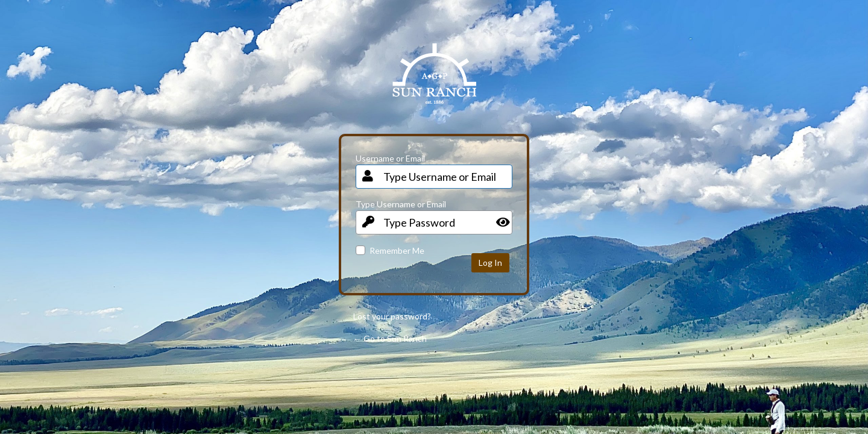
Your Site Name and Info (434, 83)
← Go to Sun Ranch (390, 338)
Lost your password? (392, 316)
